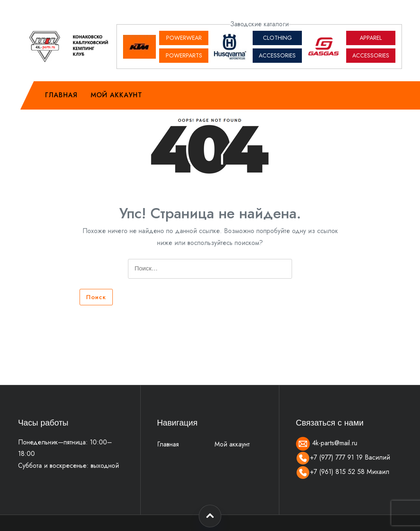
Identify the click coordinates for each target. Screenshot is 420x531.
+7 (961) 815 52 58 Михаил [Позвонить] (342, 472)
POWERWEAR (184, 38)
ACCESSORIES (277, 55)
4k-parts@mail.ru (326, 443)
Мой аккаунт (116, 95)
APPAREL (371, 38)
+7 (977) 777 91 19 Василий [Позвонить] (343, 457)
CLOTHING (277, 38)
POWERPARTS (184, 55)
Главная (61, 95)
